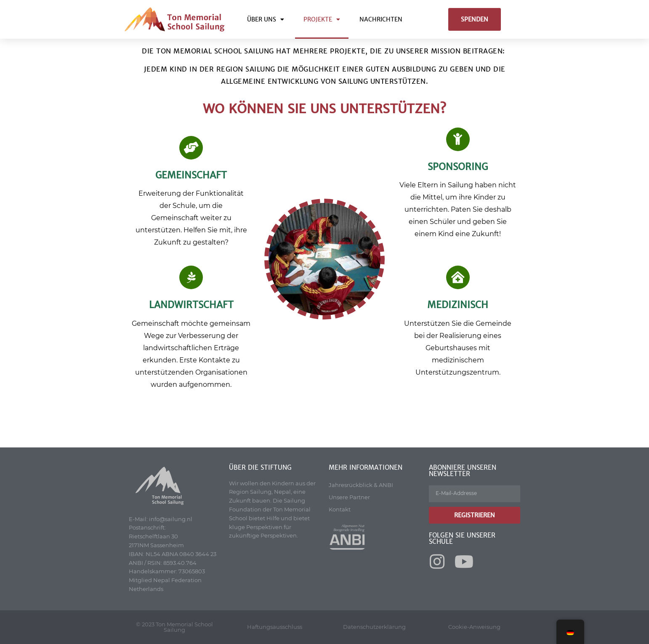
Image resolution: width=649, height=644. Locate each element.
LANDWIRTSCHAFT (191, 305)
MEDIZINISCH (458, 305)
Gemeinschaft (191, 175)
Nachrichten (381, 19)
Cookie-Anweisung (474, 627)
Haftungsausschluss (275, 627)
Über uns (266, 19)
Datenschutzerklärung (374, 627)
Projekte (322, 19)
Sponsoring (458, 167)
